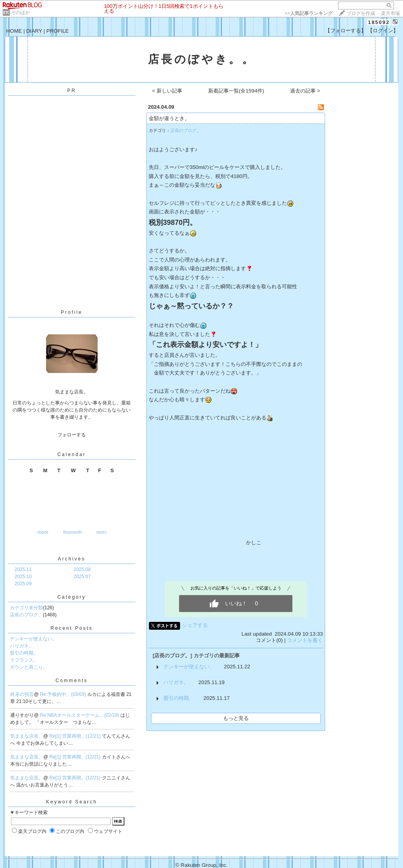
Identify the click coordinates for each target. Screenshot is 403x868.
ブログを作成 (361, 13)
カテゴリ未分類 (26, 608)
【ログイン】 (383, 31)
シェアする (195, 625)
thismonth (72, 532)
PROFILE (58, 31)
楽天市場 (390, 13)
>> (309, 13)
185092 (379, 22)
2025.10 (23, 577)
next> (102, 532)
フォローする (72, 435)
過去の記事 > (305, 91)
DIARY (34, 31)
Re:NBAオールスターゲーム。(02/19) (80, 715)
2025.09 (23, 584)
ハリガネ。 (22, 646)
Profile (71, 312)
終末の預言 (22, 694)
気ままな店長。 (27, 736)
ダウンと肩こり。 (29, 667)
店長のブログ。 (26, 615)
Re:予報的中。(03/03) (64, 694)
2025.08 (82, 569)
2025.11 (23, 569)
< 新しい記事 (167, 91)
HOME (14, 31)
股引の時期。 (24, 653)
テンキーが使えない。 (33, 639)
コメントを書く (305, 640)
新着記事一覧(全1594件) (236, 91)
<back (43, 532)
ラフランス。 (24, 660)
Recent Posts (71, 628)
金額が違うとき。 (169, 118)
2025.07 (82, 577)
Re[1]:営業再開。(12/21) (76, 736)
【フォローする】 (346, 31)
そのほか (20, 13)
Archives (72, 559)
